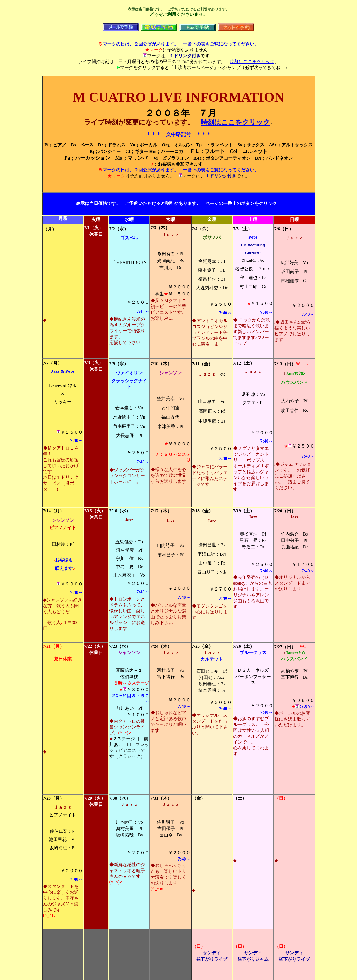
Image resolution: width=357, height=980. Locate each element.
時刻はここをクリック (252, 62)
